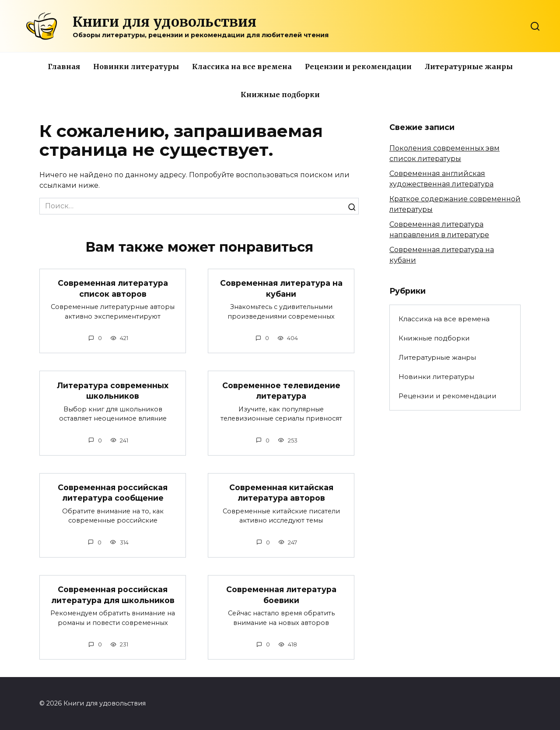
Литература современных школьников (113, 390)
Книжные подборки (280, 95)
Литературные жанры (469, 67)
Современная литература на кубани (281, 288)
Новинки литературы (136, 67)
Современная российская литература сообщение (113, 493)
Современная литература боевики (281, 595)
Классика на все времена (242, 67)
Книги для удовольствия (164, 22)
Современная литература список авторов (113, 288)
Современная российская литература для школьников (113, 595)
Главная (64, 67)
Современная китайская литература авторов (281, 493)
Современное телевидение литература (281, 390)
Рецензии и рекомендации (358, 67)
